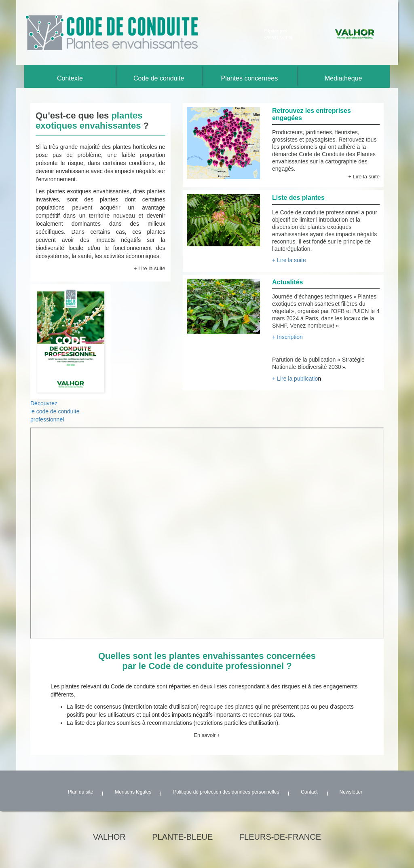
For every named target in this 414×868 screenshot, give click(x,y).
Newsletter (351, 792)
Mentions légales (133, 792)
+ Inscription (287, 337)
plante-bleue (182, 837)
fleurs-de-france (280, 837)
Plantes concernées (250, 78)
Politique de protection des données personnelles (226, 792)
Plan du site (81, 792)
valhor (109, 837)
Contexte (70, 78)
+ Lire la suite (150, 268)
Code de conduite (159, 78)
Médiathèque (343, 78)
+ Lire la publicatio (297, 379)
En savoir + (207, 735)
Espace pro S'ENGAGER (278, 34)
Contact (309, 792)
